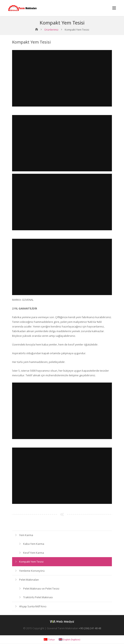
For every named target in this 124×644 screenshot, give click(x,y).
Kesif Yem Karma (34, 553)
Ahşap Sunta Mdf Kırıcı (33, 607)
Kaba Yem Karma (34, 544)
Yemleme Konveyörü (32, 571)
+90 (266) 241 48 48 (90, 628)
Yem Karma (26, 535)
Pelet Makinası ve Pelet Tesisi (41, 589)
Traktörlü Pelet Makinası (38, 597)
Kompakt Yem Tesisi (31, 562)
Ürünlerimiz (51, 30)
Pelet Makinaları (29, 580)
